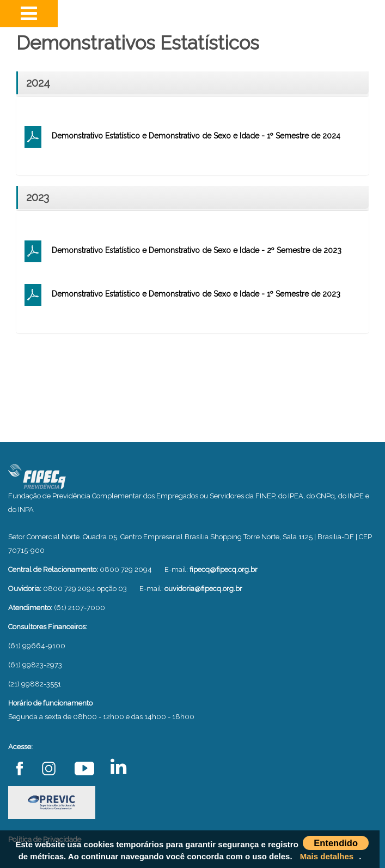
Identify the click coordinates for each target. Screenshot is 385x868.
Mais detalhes (327, 856)
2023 (38, 197)
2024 (38, 83)
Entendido (336, 843)
